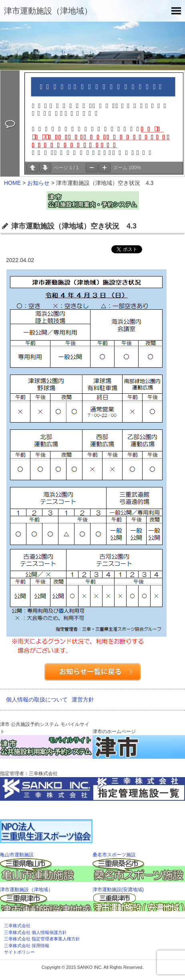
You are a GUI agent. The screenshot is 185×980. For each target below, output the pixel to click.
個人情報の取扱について (37, 699)
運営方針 (83, 699)
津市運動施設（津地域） (48, 11)
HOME (12, 183)
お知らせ (38, 183)
